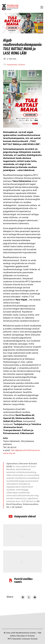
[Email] (35, 597)
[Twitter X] (29, 597)
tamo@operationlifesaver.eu (26, 450)
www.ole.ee (9, 453)
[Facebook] (23, 597)
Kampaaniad (12, 65)
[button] (42, 7)
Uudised (22, 65)
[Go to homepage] (11, 7)
